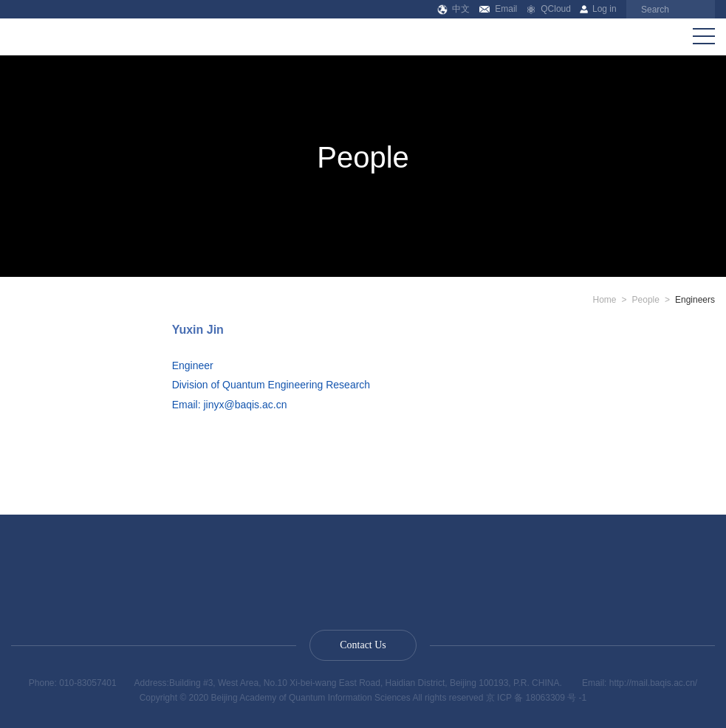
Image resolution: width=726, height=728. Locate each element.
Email (498, 9)
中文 (454, 9)
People (646, 300)
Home (605, 300)
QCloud (549, 9)
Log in (598, 9)
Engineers (695, 300)
